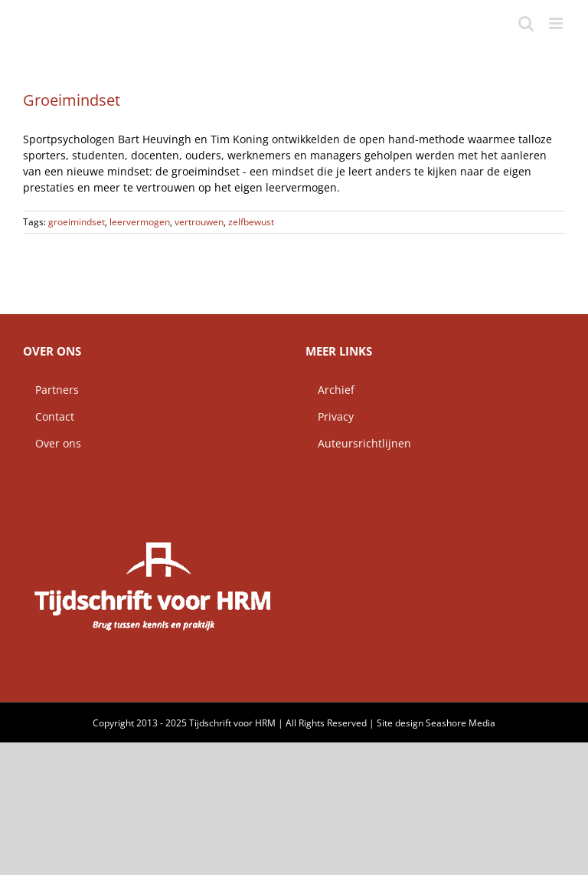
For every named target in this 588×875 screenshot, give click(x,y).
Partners (51, 390)
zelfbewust (251, 222)
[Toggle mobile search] (526, 23)
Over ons (52, 443)
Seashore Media (461, 723)
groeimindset (77, 222)
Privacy (330, 416)
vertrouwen (199, 222)
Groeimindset (72, 100)
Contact (49, 416)
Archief (330, 390)
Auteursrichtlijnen (358, 443)
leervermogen (140, 222)
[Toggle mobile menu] (557, 23)
